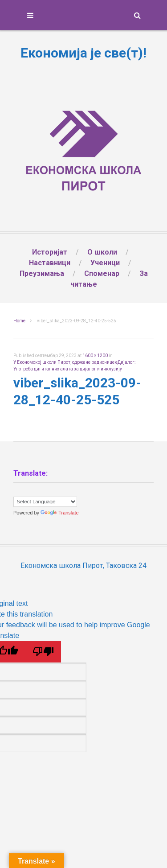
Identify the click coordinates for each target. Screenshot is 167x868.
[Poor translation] (43, 652)
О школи (102, 252)
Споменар (102, 274)
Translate (59, 513)
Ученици (105, 263)
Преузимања (42, 274)
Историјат (50, 252)
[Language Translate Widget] (45, 502)
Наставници (50, 263)
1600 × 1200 (95, 356)
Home (19, 321)
